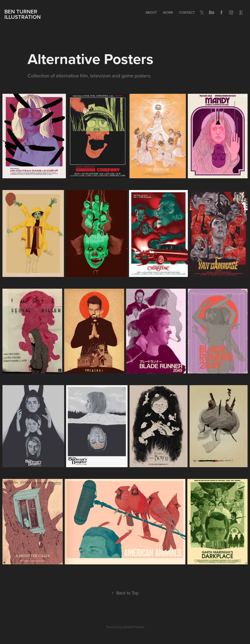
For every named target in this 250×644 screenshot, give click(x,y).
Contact (187, 12)
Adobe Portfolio (134, 627)
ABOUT (151, 12)
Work (168, 12)
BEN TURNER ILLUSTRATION (23, 14)
